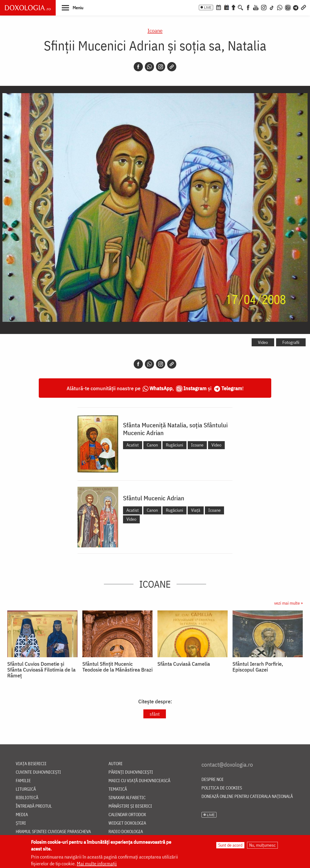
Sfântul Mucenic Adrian (154, 498)
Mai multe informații (97, 864)
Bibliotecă (27, 798)
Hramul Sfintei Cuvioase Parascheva (53, 832)
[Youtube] (256, 7)
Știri (21, 823)
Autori (116, 764)
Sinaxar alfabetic (127, 798)
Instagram (195, 388)
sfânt (155, 714)
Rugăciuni (174, 445)
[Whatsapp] (149, 67)
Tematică (118, 789)
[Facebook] (248, 7)
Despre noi (213, 780)
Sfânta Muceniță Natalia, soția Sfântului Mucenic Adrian (175, 429)
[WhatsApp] (280, 7)
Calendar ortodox (127, 815)
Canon (152, 445)
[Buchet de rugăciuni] (233, 7)
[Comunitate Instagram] (288, 7)
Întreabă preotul (34, 806)
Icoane (155, 30)
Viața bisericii (31, 764)
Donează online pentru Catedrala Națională (247, 797)
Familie (23, 781)
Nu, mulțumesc (262, 846)
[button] (73, 8)
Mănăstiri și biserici (130, 806)
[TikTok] (272, 7)
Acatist (133, 445)
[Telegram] (296, 7)
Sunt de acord (230, 846)
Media (22, 815)
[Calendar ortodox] (218, 7)
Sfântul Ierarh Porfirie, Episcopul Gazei (258, 667)
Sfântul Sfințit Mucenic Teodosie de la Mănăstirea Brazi (117, 667)
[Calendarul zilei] (226, 7)
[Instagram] (264, 7)
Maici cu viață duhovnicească (139, 781)
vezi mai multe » (288, 603)
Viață (196, 510)
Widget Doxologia (127, 823)
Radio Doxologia (126, 832)
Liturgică (26, 789)
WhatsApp (161, 388)
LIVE (208, 8)
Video (263, 342)
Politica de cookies (222, 788)
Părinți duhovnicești (131, 772)
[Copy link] (172, 67)
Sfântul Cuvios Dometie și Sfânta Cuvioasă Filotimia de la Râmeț (41, 670)
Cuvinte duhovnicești (38, 772)
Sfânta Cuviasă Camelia (184, 664)
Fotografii (291, 342)
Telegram (232, 388)
